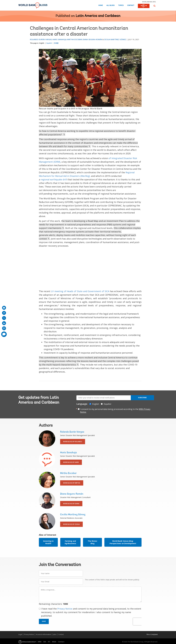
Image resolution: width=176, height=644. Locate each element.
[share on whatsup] (4, 328)
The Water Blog (92, 542)
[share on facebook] (4, 313)
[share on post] (4, 318)
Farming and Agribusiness (70, 542)
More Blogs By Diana (71, 504)
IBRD (40, 642)
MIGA (54, 642)
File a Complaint (152, 634)
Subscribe (142, 398)
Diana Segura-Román (92, 39)
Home (101, 5)
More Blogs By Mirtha (72, 483)
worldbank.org (149, 2)
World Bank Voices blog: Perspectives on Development (123, 542)
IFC (49, 642)
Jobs (55, 634)
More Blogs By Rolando (73, 442)
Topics (121, 5)
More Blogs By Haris (71, 462)
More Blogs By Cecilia (71, 524)
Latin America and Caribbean (98, 16)
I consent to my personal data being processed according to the (115, 411)
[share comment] (4, 334)
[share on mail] (4, 308)
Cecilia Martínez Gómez (115, 39)
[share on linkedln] (4, 323)
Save (44, 621)
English (42, 43)
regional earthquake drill (54, 179)
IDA (45, 642)
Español (49, 43)
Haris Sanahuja (59, 39)
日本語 (56, 43)
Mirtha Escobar (75, 39)
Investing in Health (48, 542)
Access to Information (44, 634)
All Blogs (110, 5)
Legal (20, 634)
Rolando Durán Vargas (41, 39)
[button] (154, 6)
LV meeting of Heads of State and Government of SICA (80, 291)
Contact (131, 5)
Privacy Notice (65, 609)
